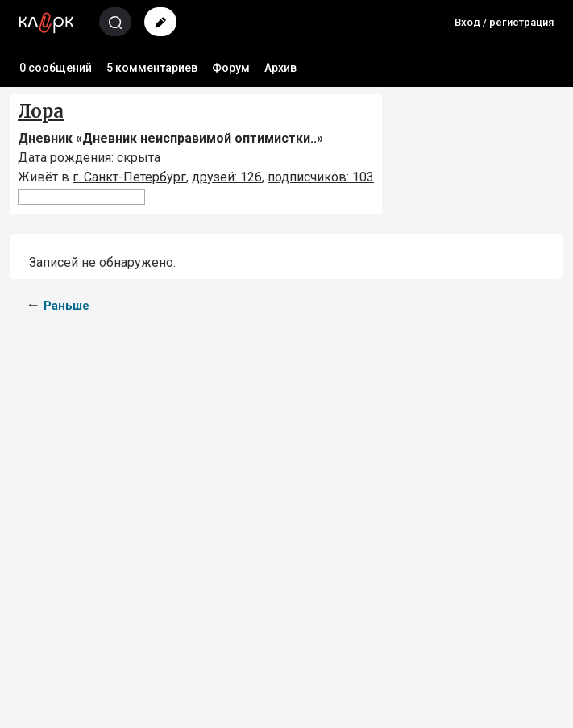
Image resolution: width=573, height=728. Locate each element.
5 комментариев (152, 68)
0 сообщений (56, 68)
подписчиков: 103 (321, 177)
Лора (41, 111)
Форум (231, 68)
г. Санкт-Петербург (129, 177)
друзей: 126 (227, 177)
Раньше (66, 306)
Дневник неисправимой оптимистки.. (199, 138)
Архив (280, 68)
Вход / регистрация (504, 22)
